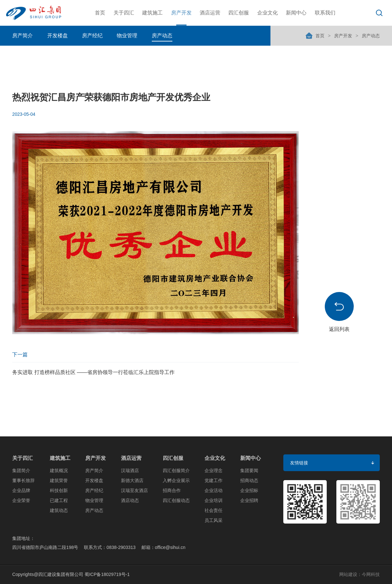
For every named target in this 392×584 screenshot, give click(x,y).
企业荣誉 (21, 500)
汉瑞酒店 (130, 470)
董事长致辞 (23, 480)
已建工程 (59, 500)
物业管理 (127, 36)
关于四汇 (124, 13)
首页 (100, 13)
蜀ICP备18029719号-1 (107, 574)
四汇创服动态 (176, 500)
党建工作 (214, 480)
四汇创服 (239, 13)
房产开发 (181, 13)
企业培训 (214, 500)
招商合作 (172, 490)
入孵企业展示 (176, 480)
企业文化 (268, 13)
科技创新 (59, 490)
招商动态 (249, 480)
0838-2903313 (121, 547)
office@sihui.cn (170, 547)
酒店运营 (210, 13)
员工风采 (214, 520)
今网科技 (371, 574)
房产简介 (23, 36)
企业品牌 (21, 490)
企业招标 (249, 490)
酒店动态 (130, 500)
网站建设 (348, 574)
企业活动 (214, 490)
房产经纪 (92, 36)
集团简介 (21, 470)
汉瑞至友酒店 (134, 490)
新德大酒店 (132, 480)
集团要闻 (249, 470)
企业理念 (214, 470)
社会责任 (214, 510)
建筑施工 (152, 13)
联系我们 (325, 13)
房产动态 (162, 36)
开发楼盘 (58, 36)
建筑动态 (59, 510)
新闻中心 (296, 13)
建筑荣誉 (59, 480)
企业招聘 (249, 500)
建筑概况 (59, 470)
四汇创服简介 (176, 470)
